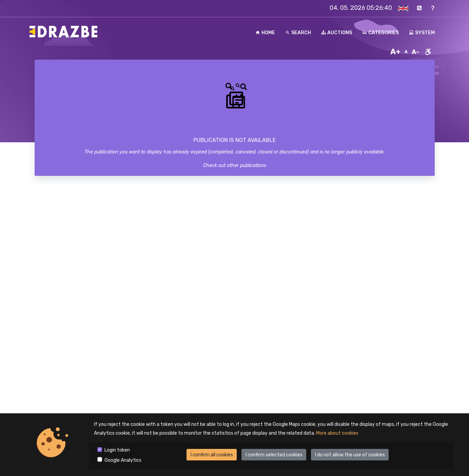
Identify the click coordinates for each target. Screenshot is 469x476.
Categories (380, 33)
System (422, 33)
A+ (395, 52)
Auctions (337, 33)
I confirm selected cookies (274, 455)
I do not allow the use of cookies (350, 455)
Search (298, 33)
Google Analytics (123, 460)
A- (415, 52)
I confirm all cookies (212, 455)
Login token (117, 450)
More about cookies (337, 433)
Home (265, 33)
